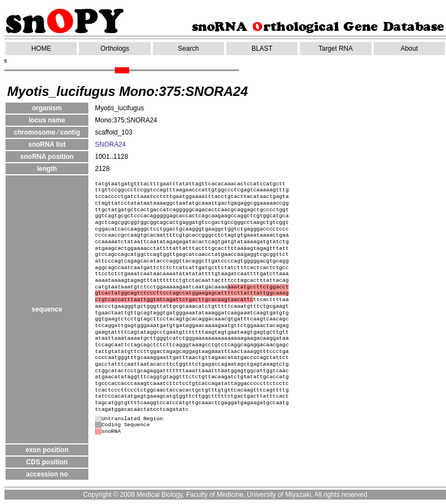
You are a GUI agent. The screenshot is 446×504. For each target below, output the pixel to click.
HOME (41, 49)
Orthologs (115, 49)
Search (188, 49)
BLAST (262, 49)
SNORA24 (110, 144)
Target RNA (336, 49)
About (409, 49)
